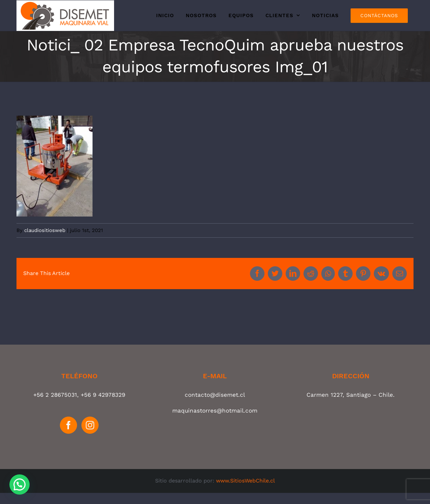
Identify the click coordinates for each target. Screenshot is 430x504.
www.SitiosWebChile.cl (245, 481)
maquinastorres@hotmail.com (215, 411)
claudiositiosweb (45, 230)
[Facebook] (68, 425)
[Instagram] (90, 425)
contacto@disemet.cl (215, 395)
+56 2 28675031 (55, 395)
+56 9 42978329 (103, 395)
